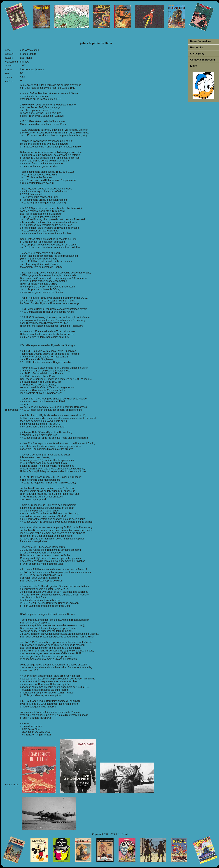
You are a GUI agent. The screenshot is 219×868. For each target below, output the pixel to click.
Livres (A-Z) (197, 54)
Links (193, 66)
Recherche (197, 48)
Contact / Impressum (203, 60)
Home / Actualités (201, 41)
